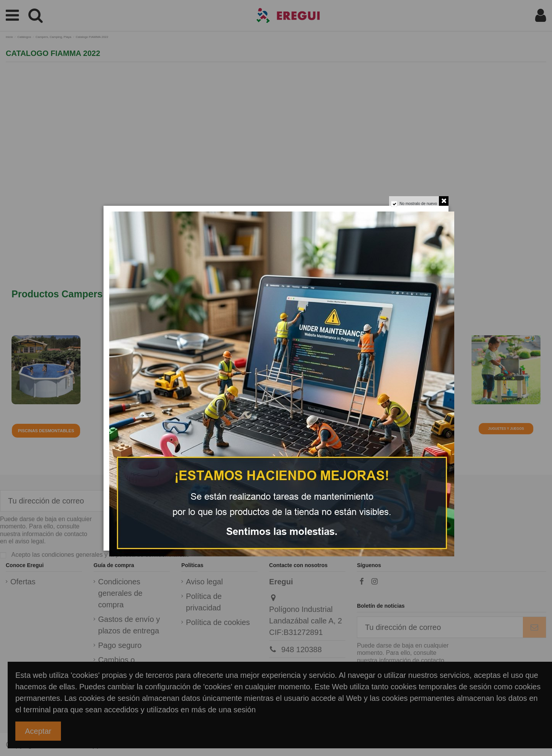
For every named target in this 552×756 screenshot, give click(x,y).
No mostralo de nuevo (416, 207)
